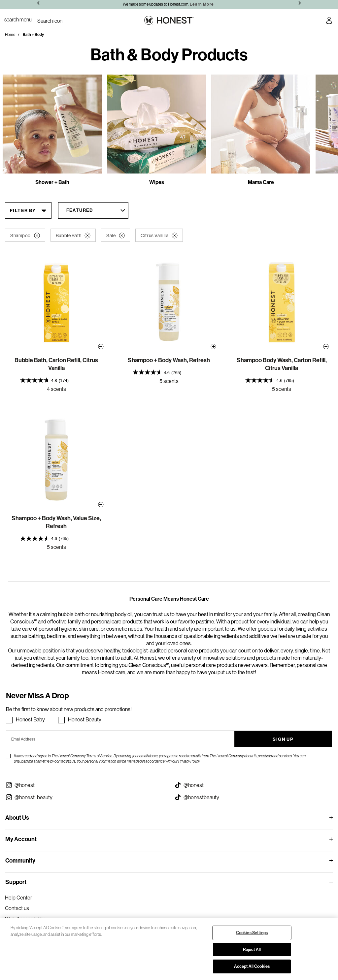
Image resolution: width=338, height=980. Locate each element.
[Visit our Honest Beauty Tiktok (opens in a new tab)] (253, 797)
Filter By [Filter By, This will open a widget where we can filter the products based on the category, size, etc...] (23, 210)
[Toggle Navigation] (18, 19)
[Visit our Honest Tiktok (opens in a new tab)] (253, 785)
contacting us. (65, 761)
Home (10, 34)
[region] (169, 949)
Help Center (18, 898)
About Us (17, 818)
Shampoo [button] (25, 236)
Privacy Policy (189, 761)
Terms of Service (99, 756)
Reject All (252, 949)
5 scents (169, 381)
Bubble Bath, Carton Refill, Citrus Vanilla (56, 364)
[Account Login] (329, 21)
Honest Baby (30, 719)
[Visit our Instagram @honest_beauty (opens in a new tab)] (84, 797)
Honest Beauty (85, 719)
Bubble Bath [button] (73, 236)
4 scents (56, 389)
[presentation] (56, 380)
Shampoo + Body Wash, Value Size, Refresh (56, 522)
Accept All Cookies (252, 966)
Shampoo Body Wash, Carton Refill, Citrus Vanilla (282, 364)
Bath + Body (33, 34)
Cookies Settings (252, 933)
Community (20, 860)
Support (16, 882)
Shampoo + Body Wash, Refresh (169, 360)
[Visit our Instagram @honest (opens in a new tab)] (84, 785)
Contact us (17, 908)
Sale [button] (116, 236)
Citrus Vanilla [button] (159, 236)
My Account (21, 839)
